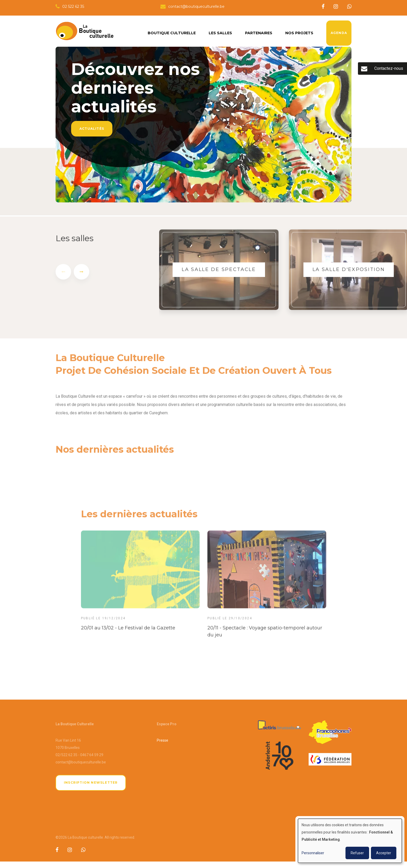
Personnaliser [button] (313, 853)
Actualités (92, 129)
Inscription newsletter (91, 782)
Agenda (339, 33)
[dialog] (350, 841)
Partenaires (259, 33)
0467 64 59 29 (92, 755)
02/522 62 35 (66, 755)
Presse (162, 740)
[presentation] (63, 276)
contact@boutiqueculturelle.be (81, 762)
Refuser (357, 853)
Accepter (384, 853)
